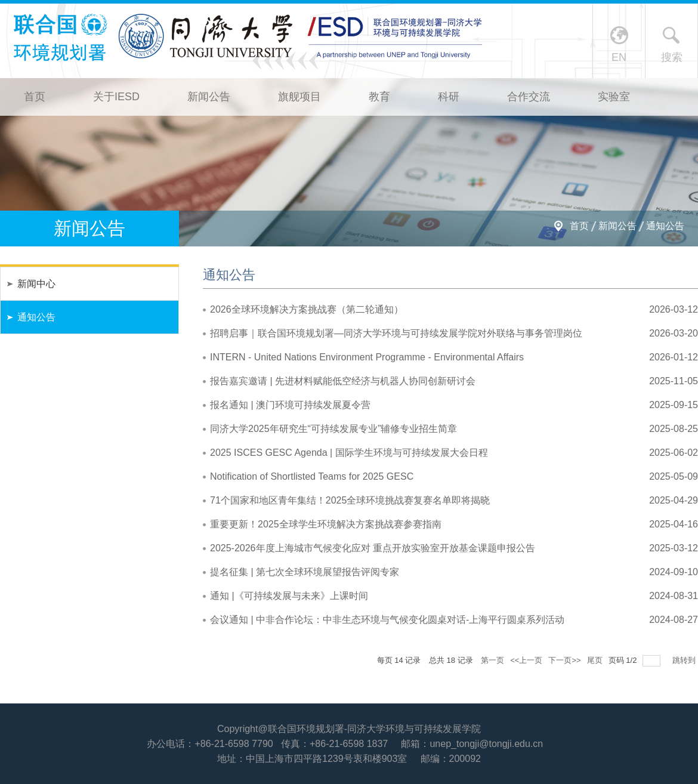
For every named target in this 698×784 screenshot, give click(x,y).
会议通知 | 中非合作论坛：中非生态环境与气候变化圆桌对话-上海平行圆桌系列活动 (387, 620)
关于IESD (116, 97)
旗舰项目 (299, 97)
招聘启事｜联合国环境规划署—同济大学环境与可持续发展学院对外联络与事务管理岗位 (396, 333)
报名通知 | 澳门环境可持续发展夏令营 (290, 405)
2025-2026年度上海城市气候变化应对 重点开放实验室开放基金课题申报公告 (373, 548)
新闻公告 (209, 97)
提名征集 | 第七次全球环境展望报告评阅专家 (305, 572)
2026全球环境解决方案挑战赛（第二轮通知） (307, 309)
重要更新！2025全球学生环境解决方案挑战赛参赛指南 (326, 524)
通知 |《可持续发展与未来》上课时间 (289, 596)
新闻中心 (36, 284)
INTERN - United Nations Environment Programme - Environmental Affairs (367, 357)
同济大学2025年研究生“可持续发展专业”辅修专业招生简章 (333, 429)
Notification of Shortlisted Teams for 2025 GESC (312, 476)
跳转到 (685, 660)
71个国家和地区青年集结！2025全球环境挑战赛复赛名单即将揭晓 (350, 500)
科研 (449, 97)
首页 (35, 97)
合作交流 (529, 97)
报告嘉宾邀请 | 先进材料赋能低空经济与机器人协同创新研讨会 (343, 381)
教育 (379, 97)
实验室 (614, 97)
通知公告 (665, 226)
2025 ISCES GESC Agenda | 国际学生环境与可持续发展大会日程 (349, 453)
